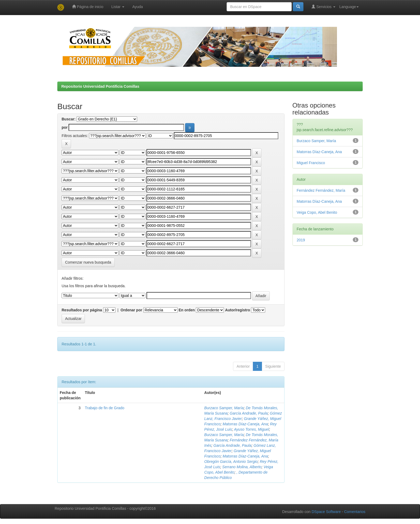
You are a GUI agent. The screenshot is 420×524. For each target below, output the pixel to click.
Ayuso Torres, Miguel (251, 429)
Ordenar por (131, 310)
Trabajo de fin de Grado (105, 408)
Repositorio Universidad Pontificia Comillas (100, 86)
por (65, 127)
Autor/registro (237, 310)
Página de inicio (88, 7)
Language (349, 7)
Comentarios (355, 512)
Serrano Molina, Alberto (242, 467)
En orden (187, 310)
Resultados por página (82, 310)
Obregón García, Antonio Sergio (231, 462)
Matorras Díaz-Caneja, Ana (245, 424)
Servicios (323, 7)
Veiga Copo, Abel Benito (317, 212)
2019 (301, 240)
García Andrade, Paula (249, 413)
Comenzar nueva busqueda (88, 262)
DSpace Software (326, 512)
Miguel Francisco (311, 163)
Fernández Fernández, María (321, 190)
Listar (118, 7)
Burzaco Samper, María (224, 408)
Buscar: (69, 119)
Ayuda (138, 7)
